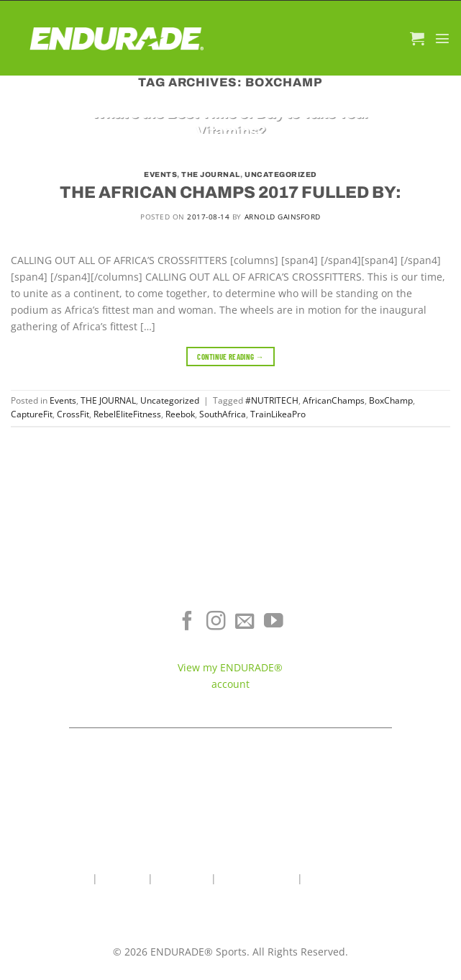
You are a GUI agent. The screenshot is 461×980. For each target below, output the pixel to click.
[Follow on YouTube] (274, 622)
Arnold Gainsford (283, 217)
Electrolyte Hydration (77, 618)
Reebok (180, 414)
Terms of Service (384, 640)
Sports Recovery (77, 661)
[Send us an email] (245, 622)
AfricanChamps (334, 400)
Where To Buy (384, 618)
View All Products (77, 682)
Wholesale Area (257, 878)
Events (160, 174)
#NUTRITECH (272, 400)
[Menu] (442, 38)
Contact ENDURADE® (384, 661)
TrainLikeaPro (278, 414)
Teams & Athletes (384, 682)
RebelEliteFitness (127, 414)
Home (75, 878)
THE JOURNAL (211, 174)
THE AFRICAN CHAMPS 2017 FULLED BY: (230, 192)
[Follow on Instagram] (216, 622)
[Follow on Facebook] (187, 622)
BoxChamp (391, 400)
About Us (123, 878)
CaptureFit (32, 414)
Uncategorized (281, 174)
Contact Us (182, 878)
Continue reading (230, 357)
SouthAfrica (223, 414)
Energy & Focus (77, 640)
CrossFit (73, 414)
